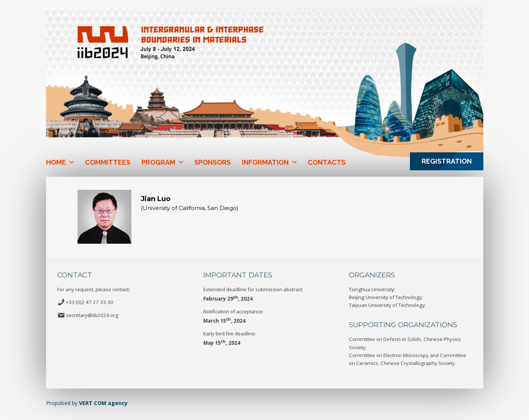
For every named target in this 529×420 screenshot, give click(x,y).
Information (265, 162)
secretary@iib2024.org (92, 315)
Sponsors (212, 162)
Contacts (327, 162)
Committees (108, 162)
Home (56, 162)
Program (158, 162)
